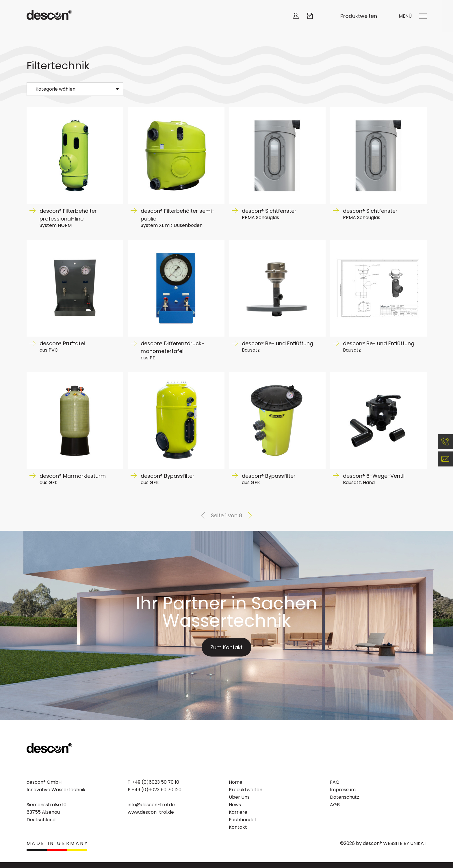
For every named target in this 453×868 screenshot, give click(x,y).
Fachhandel (242, 820)
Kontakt (238, 827)
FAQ (335, 782)
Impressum (343, 790)
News (235, 805)
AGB (335, 805)
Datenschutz (345, 797)
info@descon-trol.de (151, 805)
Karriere (238, 812)
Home (236, 782)
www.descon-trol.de (151, 812)
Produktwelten (359, 16)
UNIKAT (418, 843)
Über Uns (239, 797)
